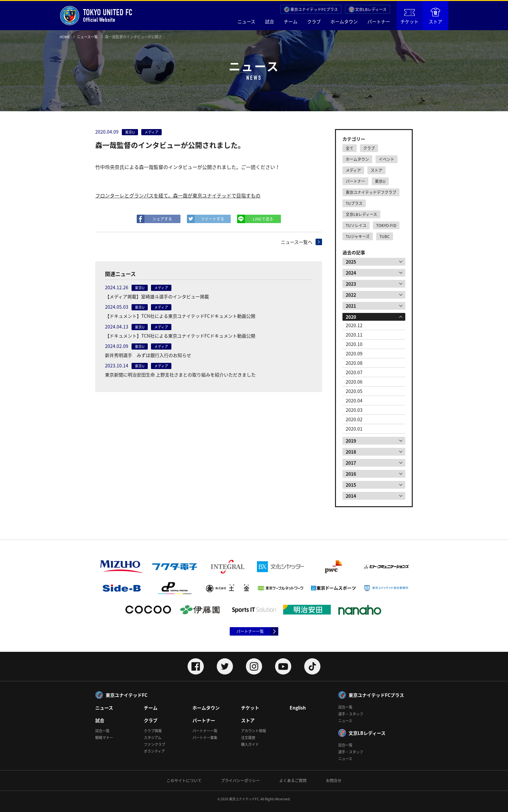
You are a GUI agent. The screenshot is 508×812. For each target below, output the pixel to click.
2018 (351, 452)
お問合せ (334, 781)
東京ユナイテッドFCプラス (314, 9)
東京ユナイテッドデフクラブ (371, 192)
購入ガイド (250, 744)
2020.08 (354, 363)
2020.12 (354, 325)
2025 (351, 262)
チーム (291, 21)
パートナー (379, 21)
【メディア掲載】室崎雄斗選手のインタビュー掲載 (157, 296)
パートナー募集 (205, 738)
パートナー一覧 (250, 631)
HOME (65, 37)
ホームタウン (344, 21)
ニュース (246, 21)
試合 (270, 21)
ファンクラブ (155, 744)
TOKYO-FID (386, 225)
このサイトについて (184, 781)
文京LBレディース (371, 9)
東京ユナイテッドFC (127, 695)
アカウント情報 (254, 731)
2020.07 (354, 372)
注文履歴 (248, 738)
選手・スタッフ (351, 714)
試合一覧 (102, 731)
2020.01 (354, 429)
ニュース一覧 (87, 37)
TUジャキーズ (358, 236)
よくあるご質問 (293, 781)
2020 (351, 317)
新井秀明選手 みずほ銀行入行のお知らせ (148, 355)
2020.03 (354, 410)
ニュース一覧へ (297, 242)
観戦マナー (104, 738)
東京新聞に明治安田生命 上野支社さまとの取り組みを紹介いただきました (180, 375)
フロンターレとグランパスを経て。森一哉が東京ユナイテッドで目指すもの (178, 196)
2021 (351, 306)
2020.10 (354, 344)
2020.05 (354, 391)
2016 (351, 474)
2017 (351, 463)
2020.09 (354, 353)
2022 (351, 295)
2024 (351, 273)
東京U (380, 181)
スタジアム (153, 738)
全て (350, 148)
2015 (351, 485)
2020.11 (354, 335)
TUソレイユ (356, 225)
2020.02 (354, 419)
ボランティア (154, 751)
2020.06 (354, 382)
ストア (435, 16)
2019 (351, 441)
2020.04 (354, 400)
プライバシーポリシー (240, 781)
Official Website (96, 16)
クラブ (314, 21)
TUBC (385, 236)
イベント (387, 159)
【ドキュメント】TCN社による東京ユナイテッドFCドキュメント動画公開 (180, 316)
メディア (353, 170)
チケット (410, 17)
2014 (351, 496)
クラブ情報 (153, 731)
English (298, 708)
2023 (351, 284)
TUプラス (354, 203)
